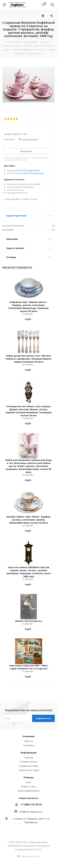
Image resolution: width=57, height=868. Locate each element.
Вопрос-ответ (29, 786)
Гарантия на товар (29, 770)
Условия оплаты (29, 762)
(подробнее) (33, 170)
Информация (28, 753)
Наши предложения (28, 791)
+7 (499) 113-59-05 (31, 805)
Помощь (28, 757)
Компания (29, 736)
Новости (29, 741)
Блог (28, 782)
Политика (29, 745)
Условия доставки (29, 766)
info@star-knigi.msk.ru (31, 812)
